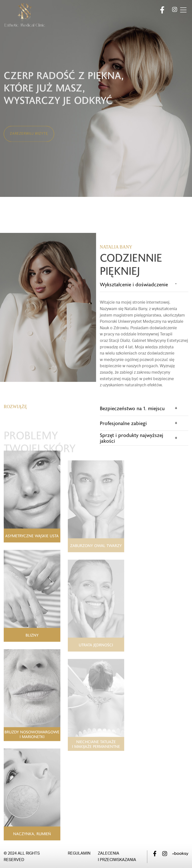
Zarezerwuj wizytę (29, 144)
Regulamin (79, 853)
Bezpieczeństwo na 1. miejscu (132, 408)
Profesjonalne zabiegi (123, 423)
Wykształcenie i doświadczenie (134, 284)
